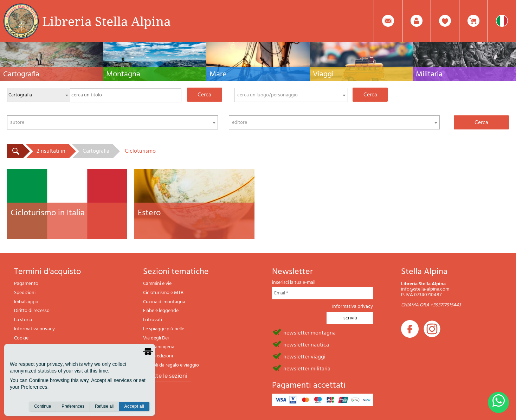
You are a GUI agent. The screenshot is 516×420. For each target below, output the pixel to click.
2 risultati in (51, 151)
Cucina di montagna (164, 302)
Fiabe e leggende (161, 311)
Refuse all (104, 406)
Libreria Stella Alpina (107, 21)
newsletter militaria (307, 368)
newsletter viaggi (304, 356)
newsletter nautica (306, 344)
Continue (43, 406)
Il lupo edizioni (158, 356)
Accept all (134, 406)
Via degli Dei (156, 338)
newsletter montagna (309, 332)
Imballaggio (26, 302)
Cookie (21, 338)
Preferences (73, 406)
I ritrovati (153, 320)
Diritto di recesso (32, 311)
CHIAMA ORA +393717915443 (431, 305)
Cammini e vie (157, 284)
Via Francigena (159, 347)
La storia (23, 320)
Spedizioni (25, 293)
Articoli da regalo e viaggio (171, 365)
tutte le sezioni (167, 376)
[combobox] (291, 95)
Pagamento (26, 284)
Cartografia (96, 151)
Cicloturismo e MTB (163, 293)
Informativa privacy (34, 329)
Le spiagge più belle (164, 329)
